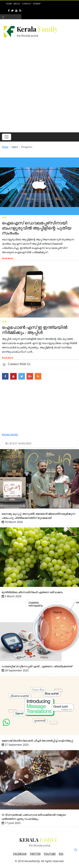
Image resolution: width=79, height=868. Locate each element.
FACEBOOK (20, 854)
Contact (27, 4)
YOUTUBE (50, 854)
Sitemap (37, 4)
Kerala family (10, 434)
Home (9, 4)
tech (4, 217)
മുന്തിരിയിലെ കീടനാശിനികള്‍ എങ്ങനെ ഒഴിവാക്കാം (32, 592)
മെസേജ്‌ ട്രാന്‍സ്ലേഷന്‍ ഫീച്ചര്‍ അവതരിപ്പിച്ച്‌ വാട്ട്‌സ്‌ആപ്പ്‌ (37, 741)
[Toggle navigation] (7, 137)
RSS (61, 854)
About (17, 4)
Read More (8, 258)
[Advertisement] (39, 88)
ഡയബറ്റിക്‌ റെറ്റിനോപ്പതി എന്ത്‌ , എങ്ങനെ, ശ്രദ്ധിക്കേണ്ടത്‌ (37, 666)
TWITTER (35, 854)
